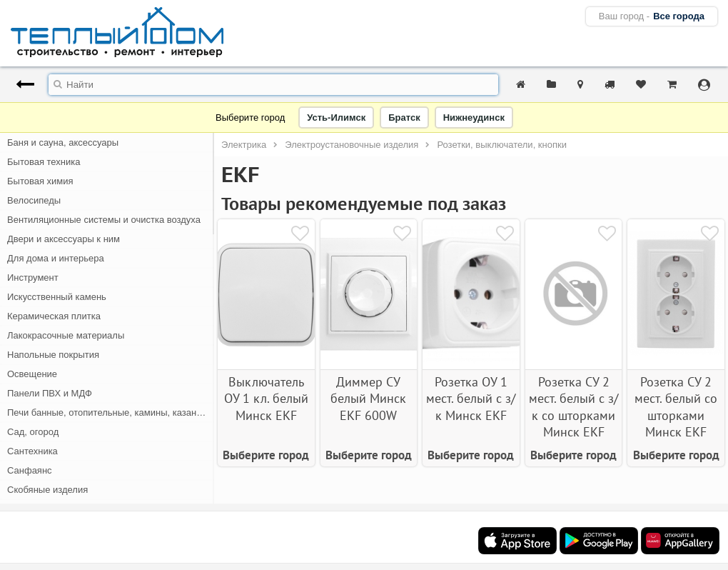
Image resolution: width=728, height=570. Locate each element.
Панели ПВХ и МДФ (50, 393)
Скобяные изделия (47, 490)
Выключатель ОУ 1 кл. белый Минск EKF (266, 399)
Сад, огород (33, 432)
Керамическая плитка (54, 316)
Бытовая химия (40, 181)
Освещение (32, 374)
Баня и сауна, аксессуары (63, 142)
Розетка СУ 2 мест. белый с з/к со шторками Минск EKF (573, 407)
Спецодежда (34, 509)
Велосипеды (34, 200)
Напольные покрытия (53, 355)
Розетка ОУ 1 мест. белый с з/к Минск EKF (471, 399)
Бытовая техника (44, 162)
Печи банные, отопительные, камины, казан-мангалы (111, 412)
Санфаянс (30, 470)
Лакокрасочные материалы (66, 335)
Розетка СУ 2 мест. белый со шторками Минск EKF (676, 407)
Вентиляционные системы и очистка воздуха (104, 220)
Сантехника (32, 451)
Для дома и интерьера (56, 258)
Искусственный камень (57, 297)
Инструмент (33, 277)
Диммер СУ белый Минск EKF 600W (368, 399)
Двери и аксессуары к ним (64, 239)
